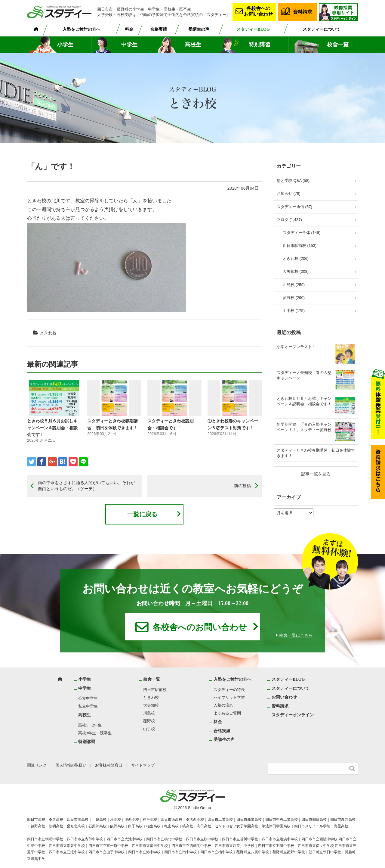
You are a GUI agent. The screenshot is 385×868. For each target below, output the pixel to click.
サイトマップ (143, 765)
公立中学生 (88, 698)
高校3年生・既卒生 (95, 733)
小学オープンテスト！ (296, 347)
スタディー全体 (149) (302, 233)
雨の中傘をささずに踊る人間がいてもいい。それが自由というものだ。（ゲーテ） (86, 486)
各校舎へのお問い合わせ (258, 11)
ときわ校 (48, 333)
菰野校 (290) (294, 298)
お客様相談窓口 (109, 765)
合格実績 (159, 29)
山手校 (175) (294, 311)
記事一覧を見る (316, 474)
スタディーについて (322, 29)
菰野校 (149, 721)
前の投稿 (242, 486)
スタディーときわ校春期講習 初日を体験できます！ (316, 453)
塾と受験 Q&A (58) (293, 180)
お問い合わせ (284, 697)
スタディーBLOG (253, 29)
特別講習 (260, 45)
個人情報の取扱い (71, 765)
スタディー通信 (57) (294, 207)
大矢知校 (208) (296, 271)
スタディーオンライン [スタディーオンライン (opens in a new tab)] (293, 715)
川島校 (149, 713)
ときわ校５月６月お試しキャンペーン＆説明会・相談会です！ (52, 428)
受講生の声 (199, 29)
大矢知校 (151, 705)
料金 (129, 29)
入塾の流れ (223, 705)
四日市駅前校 (155, 690)
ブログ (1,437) (289, 220)
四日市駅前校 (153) (300, 246)
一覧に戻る (142, 514)
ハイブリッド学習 (229, 697)
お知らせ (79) (289, 193)
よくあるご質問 (227, 713)
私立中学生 (88, 706)
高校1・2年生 (90, 725)
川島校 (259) (294, 285)
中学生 (129, 45)
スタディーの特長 (229, 690)
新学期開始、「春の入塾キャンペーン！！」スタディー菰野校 (304, 427)
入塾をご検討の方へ (82, 29)
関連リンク (37, 765)
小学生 (65, 45)
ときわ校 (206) (296, 258)
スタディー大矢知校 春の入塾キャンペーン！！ (304, 375)
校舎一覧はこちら (296, 635)
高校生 (193, 45)
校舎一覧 (338, 45)
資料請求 (303, 12)
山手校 (149, 729)
